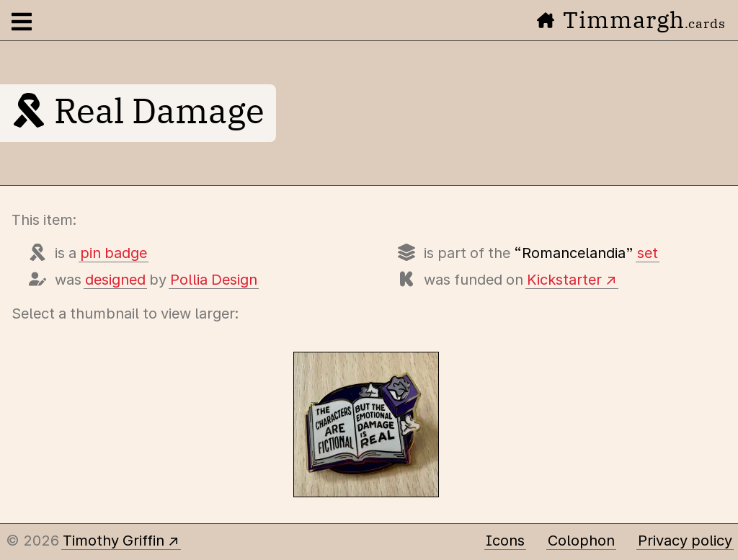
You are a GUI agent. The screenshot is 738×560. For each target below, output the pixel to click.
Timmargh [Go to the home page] (631, 19)
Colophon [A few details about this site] (581, 541)
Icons (505, 541)
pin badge (114, 253)
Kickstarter (564, 280)
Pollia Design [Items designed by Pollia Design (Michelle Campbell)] (214, 280)
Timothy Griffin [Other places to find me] (114, 541)
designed (115, 280)
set (648, 253)
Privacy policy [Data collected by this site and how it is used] (685, 541)
